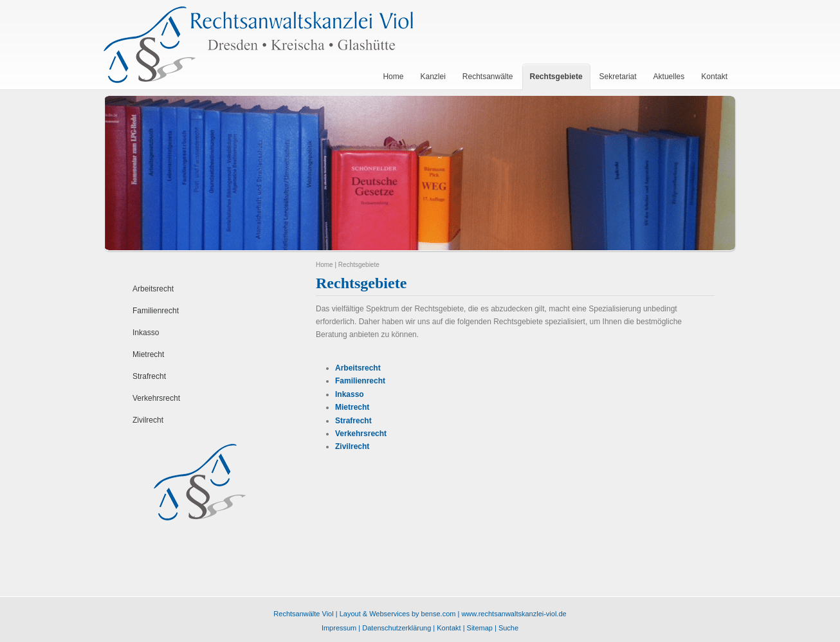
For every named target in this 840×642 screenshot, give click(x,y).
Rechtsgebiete (359, 265)
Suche (508, 628)
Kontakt (449, 628)
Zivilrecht (148, 420)
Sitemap (480, 628)
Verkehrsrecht (156, 398)
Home (324, 265)
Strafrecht (149, 376)
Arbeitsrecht (153, 289)
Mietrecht (148, 354)
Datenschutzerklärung (397, 628)
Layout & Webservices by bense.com (398, 614)
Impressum (339, 628)
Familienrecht (156, 311)
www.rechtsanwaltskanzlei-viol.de (514, 614)
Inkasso (146, 333)
